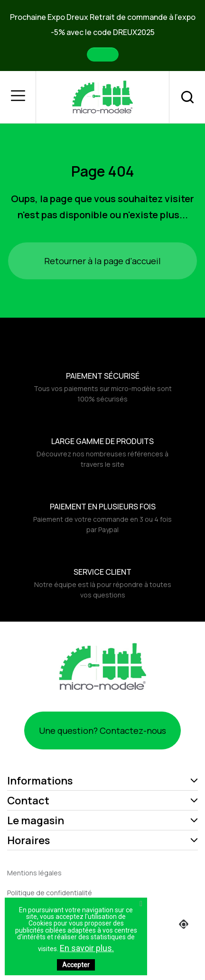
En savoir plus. (87, 948)
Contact (28, 801)
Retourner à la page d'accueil (102, 261)
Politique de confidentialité (50, 893)
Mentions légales (34, 873)
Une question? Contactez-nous (102, 731)
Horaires (28, 840)
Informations (40, 781)
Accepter (76, 965)
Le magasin (36, 820)
